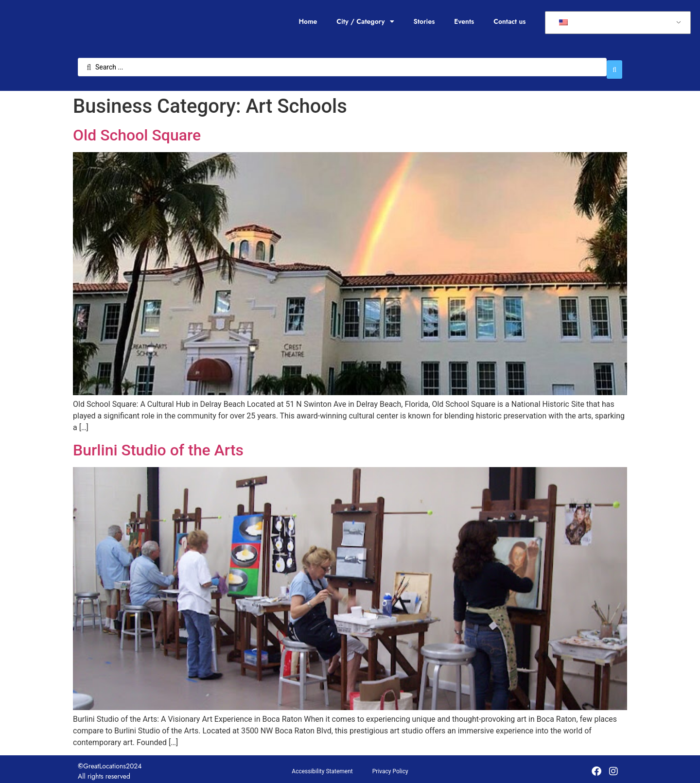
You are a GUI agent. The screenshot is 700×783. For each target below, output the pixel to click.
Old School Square (137, 130)
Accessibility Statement (322, 767)
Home (308, 21)
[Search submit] (614, 65)
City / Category (365, 21)
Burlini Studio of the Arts (158, 445)
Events (464, 21)
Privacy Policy (390, 767)
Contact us (509, 21)
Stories (424, 21)
